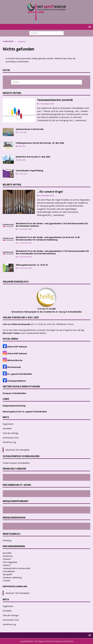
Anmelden (7, 428)
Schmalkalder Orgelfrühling (29, 171)
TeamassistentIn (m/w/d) (55, 100)
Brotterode (8, 556)
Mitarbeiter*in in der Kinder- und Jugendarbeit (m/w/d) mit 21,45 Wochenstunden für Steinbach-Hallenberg (48, 238)
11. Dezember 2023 (25, 229)
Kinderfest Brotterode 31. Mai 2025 (33, 157)
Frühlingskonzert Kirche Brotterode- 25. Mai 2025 (40, 143)
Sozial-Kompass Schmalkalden (16, 463)
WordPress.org (9, 442)
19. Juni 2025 (22, 132)
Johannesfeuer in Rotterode (30, 129)
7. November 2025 (47, 104)
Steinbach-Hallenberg (12, 577)
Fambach (7, 559)
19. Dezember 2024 (25, 268)
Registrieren (8, 424)
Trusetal (6, 581)
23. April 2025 (22, 174)
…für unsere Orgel (50, 192)
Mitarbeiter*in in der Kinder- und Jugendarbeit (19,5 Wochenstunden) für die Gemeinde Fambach (52, 225)
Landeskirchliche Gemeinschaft (16, 568)
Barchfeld (7, 553)
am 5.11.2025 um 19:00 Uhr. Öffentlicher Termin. (38, 324)
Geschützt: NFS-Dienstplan (17, 450)
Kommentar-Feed (11, 438)
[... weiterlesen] (80, 120)
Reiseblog (7, 540)
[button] (89, 27)
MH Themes (69, 641)
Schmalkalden (9, 571)
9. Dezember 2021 (47, 195)
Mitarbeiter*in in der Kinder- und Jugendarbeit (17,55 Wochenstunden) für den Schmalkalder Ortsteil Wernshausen (52, 252)
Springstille (7, 574)
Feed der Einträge (11, 433)
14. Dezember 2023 (25, 257)
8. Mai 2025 (22, 146)
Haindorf (7, 565)
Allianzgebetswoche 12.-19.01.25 (32, 265)
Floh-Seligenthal (10, 562)
